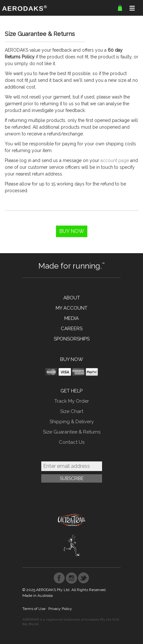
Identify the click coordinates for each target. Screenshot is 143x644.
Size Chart (72, 411)
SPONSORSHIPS (72, 339)
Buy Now (72, 231)
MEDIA (71, 318)
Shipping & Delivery (72, 422)
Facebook (59, 578)
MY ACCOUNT (71, 308)
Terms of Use (34, 609)
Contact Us (72, 442)
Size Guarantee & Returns (72, 432)
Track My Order (72, 401)
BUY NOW (72, 359)
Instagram (71, 578)
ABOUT (72, 298)
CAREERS (72, 329)
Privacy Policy (60, 609)
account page (115, 160)
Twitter (84, 578)
